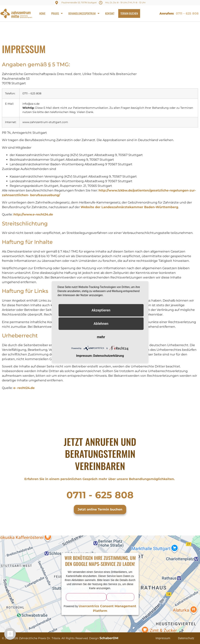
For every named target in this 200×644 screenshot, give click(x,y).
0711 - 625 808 (100, 495)
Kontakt (110, 13)
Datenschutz (186, 638)
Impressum (163, 638)
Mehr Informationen (86, 598)
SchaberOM (109, 638)
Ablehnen (101, 324)
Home (42, 13)
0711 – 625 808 (187, 13)
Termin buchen (129, 13)
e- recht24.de (24, 388)
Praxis (57, 13)
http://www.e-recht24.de (33, 214)
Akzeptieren (120, 598)
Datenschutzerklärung (109, 356)
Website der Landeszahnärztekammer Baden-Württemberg (129, 207)
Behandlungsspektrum (84, 13)
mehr (101, 337)
